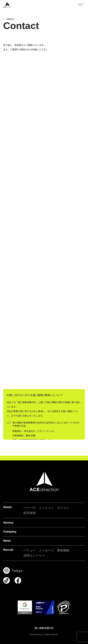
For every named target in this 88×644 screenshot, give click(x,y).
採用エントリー (34, 555)
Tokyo (17, 571)
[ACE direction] (7, 5)
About (7, 507)
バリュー (30, 550)
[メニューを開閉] (81, 4)
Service (8, 523)
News (7, 541)
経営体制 (30, 513)
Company (10, 532)
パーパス (30, 508)
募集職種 (63, 550)
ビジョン (63, 508)
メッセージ (46, 550)
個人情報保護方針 (44, 628)
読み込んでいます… (44, 224)
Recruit (8, 550)
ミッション (46, 508)
